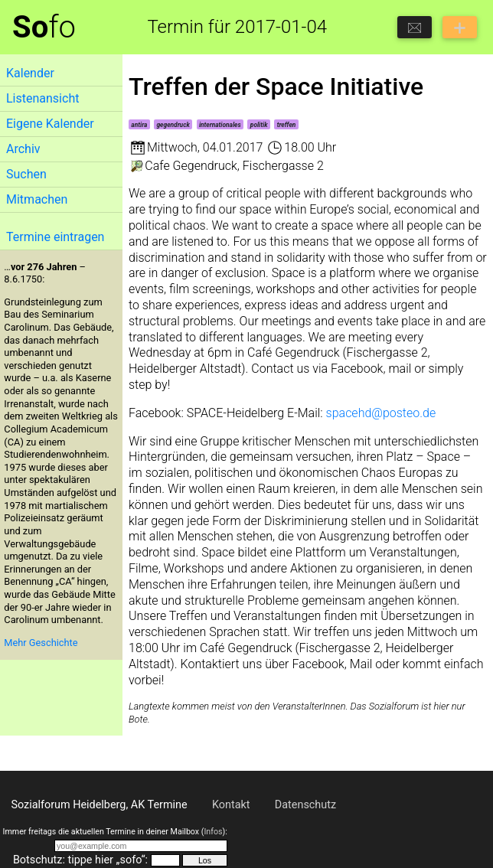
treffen (287, 125)
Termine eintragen (55, 237)
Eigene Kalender (50, 124)
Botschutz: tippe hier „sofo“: (80, 860)
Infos (213, 832)
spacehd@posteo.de (381, 413)
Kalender (30, 73)
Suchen (26, 174)
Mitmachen (37, 199)
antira (139, 125)
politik (259, 125)
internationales (220, 125)
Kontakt (231, 805)
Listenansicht (42, 98)
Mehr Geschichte (41, 643)
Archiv (23, 149)
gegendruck (173, 125)
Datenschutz (305, 805)
